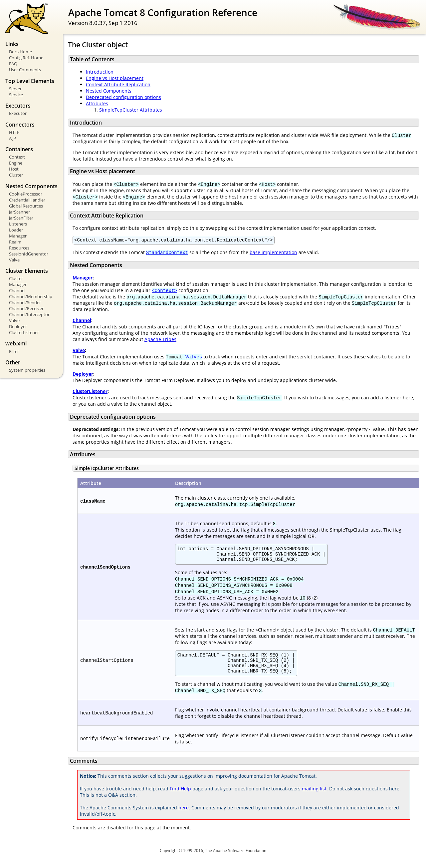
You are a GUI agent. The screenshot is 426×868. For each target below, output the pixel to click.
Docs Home (20, 52)
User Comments (25, 70)
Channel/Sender (25, 302)
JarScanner (19, 212)
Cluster (16, 175)
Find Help (180, 797)
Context (17, 157)
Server (15, 89)
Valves (194, 358)
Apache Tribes (160, 340)
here (184, 816)
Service (16, 95)
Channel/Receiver (26, 308)
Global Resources (26, 206)
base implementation (273, 253)
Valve (14, 260)
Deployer (18, 326)
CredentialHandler (27, 200)
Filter (14, 351)
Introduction (100, 72)
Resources (19, 248)
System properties (27, 370)
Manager (18, 236)
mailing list (314, 797)
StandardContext (167, 253)
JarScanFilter (21, 218)
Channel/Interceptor (29, 314)
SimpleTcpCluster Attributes (131, 110)
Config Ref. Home (26, 58)
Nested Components (109, 91)
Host (14, 169)
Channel (17, 290)
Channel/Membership (31, 296)
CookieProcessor (26, 194)
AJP (12, 138)
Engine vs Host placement (115, 78)
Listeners (18, 224)
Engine (16, 163)
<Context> (164, 291)
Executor (18, 113)
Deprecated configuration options (123, 97)
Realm (15, 242)
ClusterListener (24, 332)
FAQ (13, 64)
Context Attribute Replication (118, 84)
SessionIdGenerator (29, 254)
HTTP (14, 132)
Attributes (97, 103)
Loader (16, 230)
